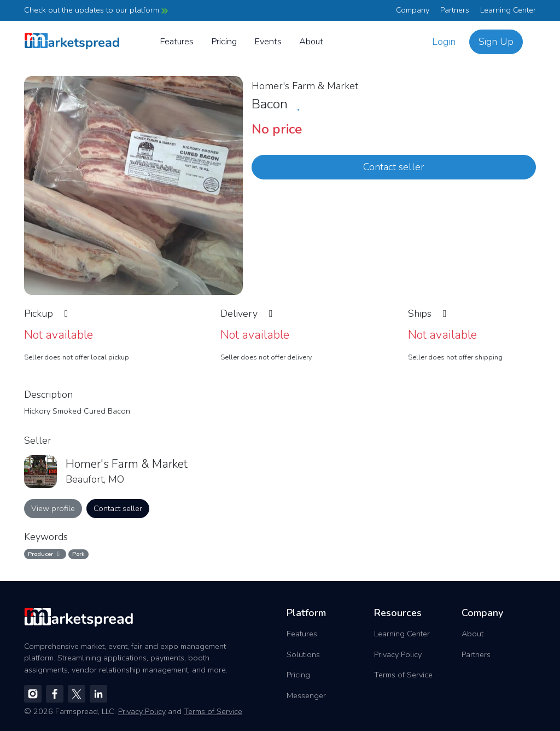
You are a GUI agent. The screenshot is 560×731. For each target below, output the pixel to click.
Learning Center (508, 10)
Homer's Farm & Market (305, 86)
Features (177, 41)
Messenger (306, 695)
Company (413, 10)
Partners (455, 10)
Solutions (303, 654)
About (311, 41)
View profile (53, 508)
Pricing (224, 41)
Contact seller (394, 167)
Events (268, 41)
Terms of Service (403, 675)
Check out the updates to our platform (96, 10)
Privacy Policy (398, 654)
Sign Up (496, 42)
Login (444, 42)
